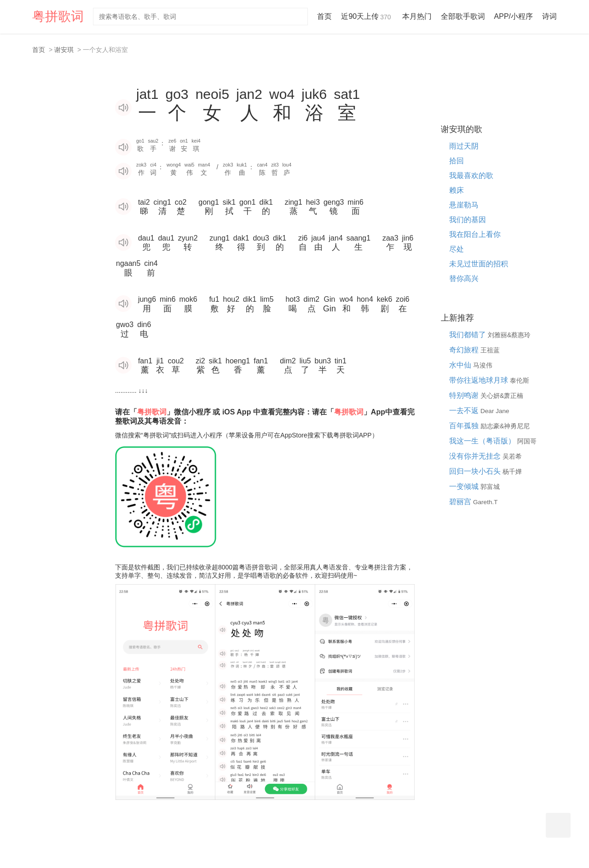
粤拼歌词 (58, 16)
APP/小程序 (514, 16)
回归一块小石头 (476, 471)
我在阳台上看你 (475, 234)
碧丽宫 (461, 502)
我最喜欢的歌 (471, 175)
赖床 (456, 190)
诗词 (549, 16)
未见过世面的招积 (479, 264)
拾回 (456, 161)
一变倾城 (465, 486)
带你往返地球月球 (479, 380)
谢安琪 (64, 50)
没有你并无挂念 (476, 456)
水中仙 (461, 365)
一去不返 (465, 411)
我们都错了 (468, 335)
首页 (324, 16)
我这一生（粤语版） (483, 441)
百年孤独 (465, 426)
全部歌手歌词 (463, 16)
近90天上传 (367, 16)
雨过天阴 (464, 146)
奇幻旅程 (465, 350)
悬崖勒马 (464, 205)
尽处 (456, 249)
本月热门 (417, 16)
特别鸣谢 (465, 395)
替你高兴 (464, 279)
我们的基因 (468, 220)
